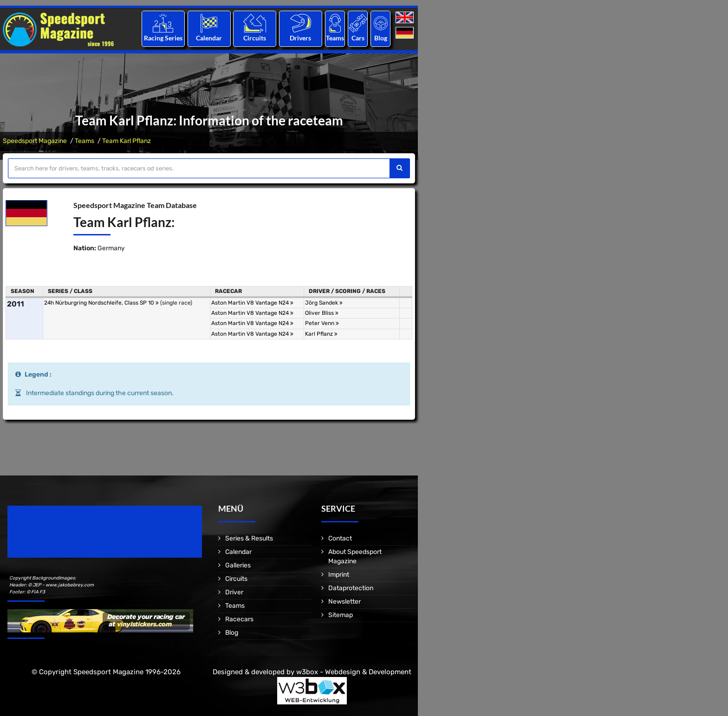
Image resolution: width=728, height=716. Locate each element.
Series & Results (249, 538)
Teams (335, 38)
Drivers (300, 38)
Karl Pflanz (321, 334)
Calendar (209, 38)
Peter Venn (322, 323)
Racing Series (163, 38)
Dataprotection (351, 588)
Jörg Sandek (324, 303)
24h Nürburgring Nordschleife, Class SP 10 (101, 303)
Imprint (339, 575)
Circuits (255, 38)
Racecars (239, 619)
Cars (358, 38)
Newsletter (344, 602)
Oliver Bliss (322, 313)
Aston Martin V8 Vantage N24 (252, 303)
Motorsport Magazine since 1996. (60, 538)
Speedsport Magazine (35, 141)
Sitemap (341, 615)
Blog (381, 38)
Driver (234, 592)
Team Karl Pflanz (127, 141)
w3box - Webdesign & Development (354, 672)
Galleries (238, 565)
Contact (340, 538)
